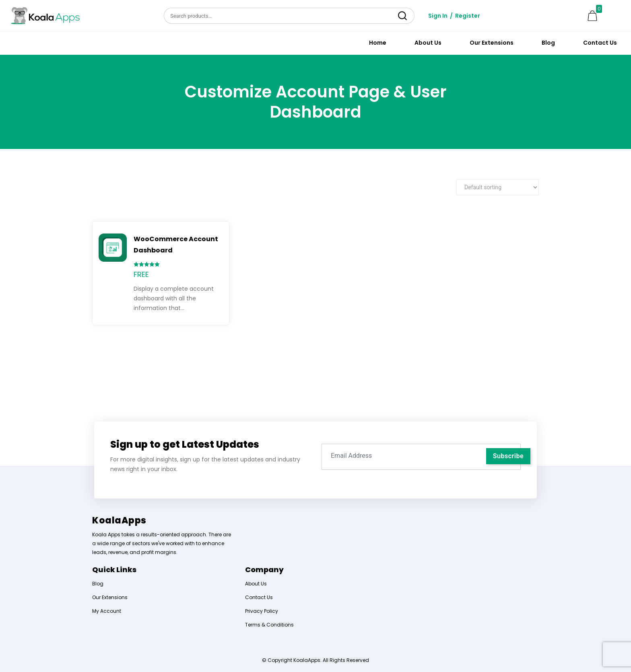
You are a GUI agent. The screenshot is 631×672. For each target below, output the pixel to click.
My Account (107, 611)
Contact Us (600, 43)
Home (378, 43)
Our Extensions (492, 43)
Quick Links (114, 570)
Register (468, 16)
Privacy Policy (262, 611)
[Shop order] (498, 187)
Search (403, 16)
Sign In (438, 16)
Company (264, 570)
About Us (428, 43)
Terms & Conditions (269, 625)
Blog (548, 43)
